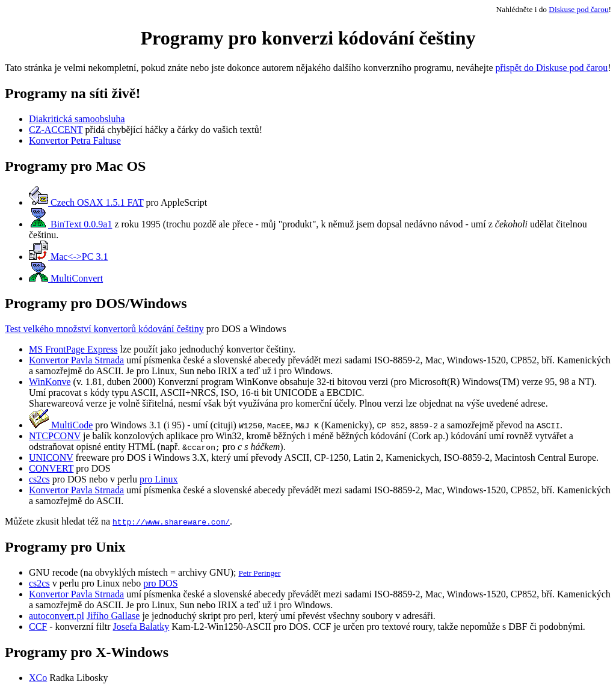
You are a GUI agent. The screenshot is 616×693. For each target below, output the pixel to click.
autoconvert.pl (57, 616)
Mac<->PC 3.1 (68, 257)
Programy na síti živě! (73, 93)
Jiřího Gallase (113, 616)
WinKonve (50, 382)
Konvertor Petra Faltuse (75, 140)
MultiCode (61, 425)
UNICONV (51, 457)
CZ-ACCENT (56, 130)
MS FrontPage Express (73, 349)
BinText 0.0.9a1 (70, 224)
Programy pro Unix (65, 547)
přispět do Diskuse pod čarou (552, 68)
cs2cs (39, 479)
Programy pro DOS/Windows (96, 303)
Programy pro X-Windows (87, 652)
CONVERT (51, 468)
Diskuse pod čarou (578, 9)
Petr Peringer (259, 573)
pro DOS (160, 583)
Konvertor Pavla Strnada (76, 360)
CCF (38, 627)
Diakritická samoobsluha (77, 119)
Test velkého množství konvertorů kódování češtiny (104, 329)
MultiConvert (66, 278)
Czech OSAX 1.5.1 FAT (86, 202)
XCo (38, 678)
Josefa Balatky (141, 627)
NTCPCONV (55, 436)
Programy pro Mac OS (75, 166)
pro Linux (159, 479)
